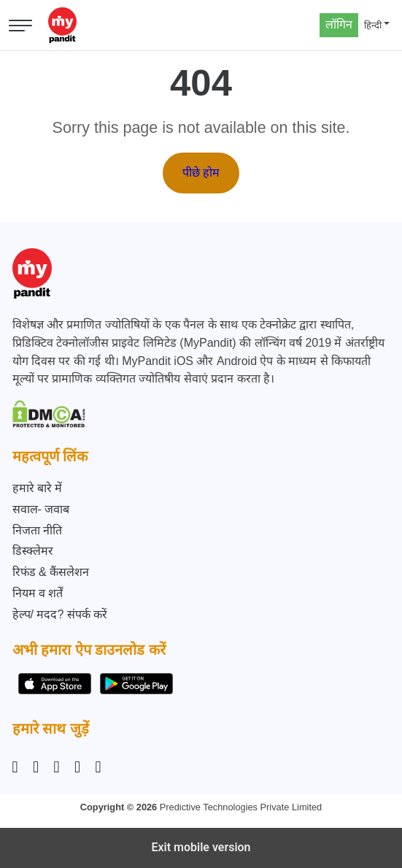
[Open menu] (20, 26)
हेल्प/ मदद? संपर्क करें (60, 614)
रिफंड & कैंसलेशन (51, 572)
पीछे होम (201, 173)
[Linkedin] (57, 767)
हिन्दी (373, 25)
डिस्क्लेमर (33, 551)
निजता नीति (37, 530)
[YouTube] (98, 767)
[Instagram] (18, 767)
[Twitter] (77, 767)
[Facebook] (36, 767)
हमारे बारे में (38, 488)
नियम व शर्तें (38, 593)
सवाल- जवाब (41, 509)
